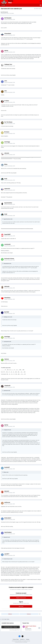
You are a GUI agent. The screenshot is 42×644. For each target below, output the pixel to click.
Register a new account (21, 598)
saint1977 (7, 554)
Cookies (28, 639)
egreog (6, 50)
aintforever (7, 502)
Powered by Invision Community (21, 642)
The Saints (12, 13)
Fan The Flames (8, 122)
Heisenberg (7, 298)
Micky (6, 164)
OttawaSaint (8, 34)
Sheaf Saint (29, 629)
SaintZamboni (8, 532)
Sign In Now (21, 606)
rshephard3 (7, 386)
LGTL (6, 81)
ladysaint (7, 491)
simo (6, 91)
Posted (10, 19)
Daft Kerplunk (5, 12)
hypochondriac (8, 203)
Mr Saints (7, 132)
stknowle (7, 153)
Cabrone (7, 359)
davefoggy (7, 142)
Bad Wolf (7, 312)
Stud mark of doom (9, 259)
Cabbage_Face (8, 64)
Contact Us (22, 639)
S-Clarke (7, 101)
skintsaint (7, 286)
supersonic (7, 189)
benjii (6, 179)
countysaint (7, 244)
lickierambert (8, 518)
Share (10, 614)
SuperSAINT (8, 234)
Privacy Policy (16, 639)
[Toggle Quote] (3, 219)
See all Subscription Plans (15, 630)
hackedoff (7, 467)
